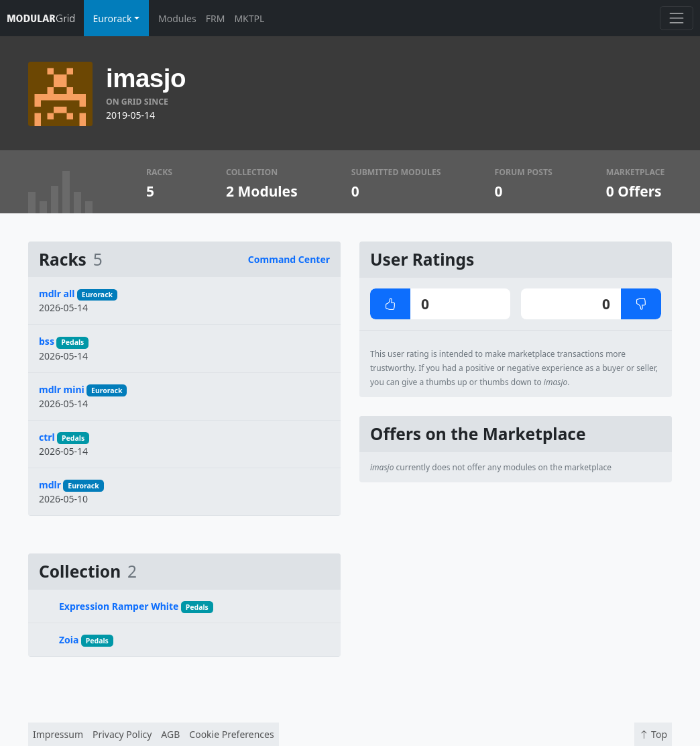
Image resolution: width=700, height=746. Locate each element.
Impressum (58, 734)
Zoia (69, 640)
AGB (170, 734)
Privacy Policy (122, 734)
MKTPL (249, 18)
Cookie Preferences (231, 734)
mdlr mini (62, 389)
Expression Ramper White (119, 606)
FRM (216, 18)
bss (47, 341)
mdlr (50, 485)
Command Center (289, 259)
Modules (177, 18)
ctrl (47, 437)
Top (653, 734)
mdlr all (57, 294)
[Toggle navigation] (676, 18)
